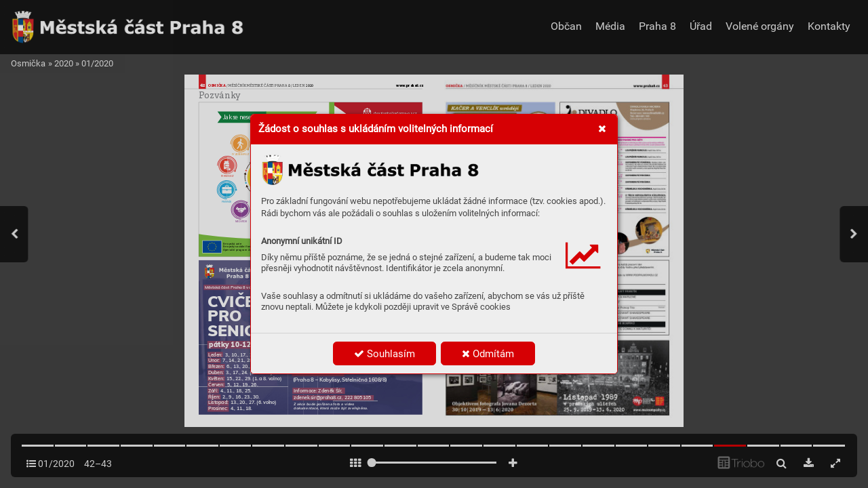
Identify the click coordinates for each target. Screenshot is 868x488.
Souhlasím (384, 354)
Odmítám (488, 354)
